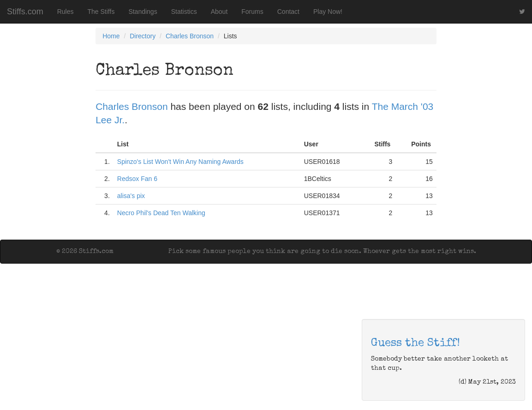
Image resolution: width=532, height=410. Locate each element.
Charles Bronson (190, 36)
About (219, 12)
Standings (143, 12)
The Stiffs (101, 12)
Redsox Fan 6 (137, 179)
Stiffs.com (25, 12)
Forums (252, 12)
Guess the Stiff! (415, 344)
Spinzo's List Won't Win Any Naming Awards (180, 162)
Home (111, 36)
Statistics (184, 12)
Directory (143, 36)
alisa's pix (131, 196)
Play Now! (328, 12)
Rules (66, 12)
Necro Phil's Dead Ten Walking (161, 213)
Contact (288, 12)
